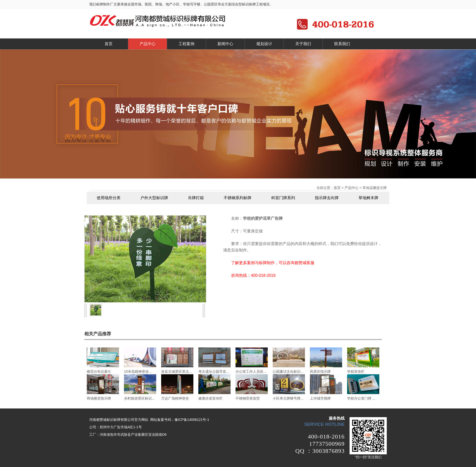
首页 (109, 44)
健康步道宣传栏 (210, 398)
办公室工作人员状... (251, 372)
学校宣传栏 (356, 372)
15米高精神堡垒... (138, 372)
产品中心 (148, 44)
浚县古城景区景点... (177, 372)
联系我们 (342, 44)
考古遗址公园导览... (214, 372)
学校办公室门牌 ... (361, 398)
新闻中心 (225, 44)
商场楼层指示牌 (99, 398)
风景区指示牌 (320, 372)
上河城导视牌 (320, 398)
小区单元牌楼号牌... (288, 398)
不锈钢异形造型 (248, 398)
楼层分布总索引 (99, 372)
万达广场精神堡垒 (175, 398)
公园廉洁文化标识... (288, 372)
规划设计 (264, 44)
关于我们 (303, 44)
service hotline (324, 424)
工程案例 (186, 44)
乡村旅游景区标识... (139, 398)
